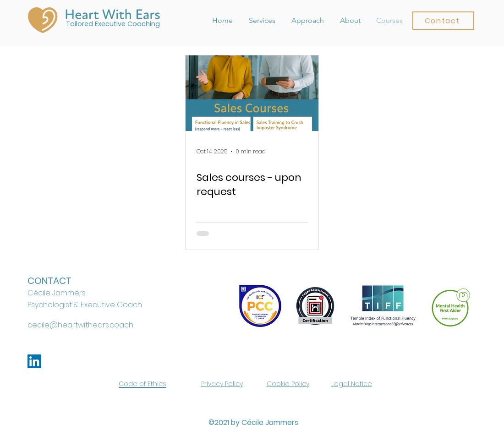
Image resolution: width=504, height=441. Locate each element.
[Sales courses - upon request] (252, 93)
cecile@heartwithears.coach (80, 325)
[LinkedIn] (34, 361)
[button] (443, 21)
